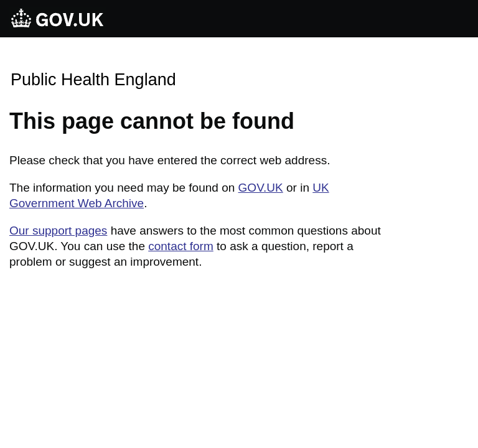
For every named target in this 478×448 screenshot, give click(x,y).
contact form (181, 246)
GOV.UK (261, 188)
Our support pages (58, 231)
